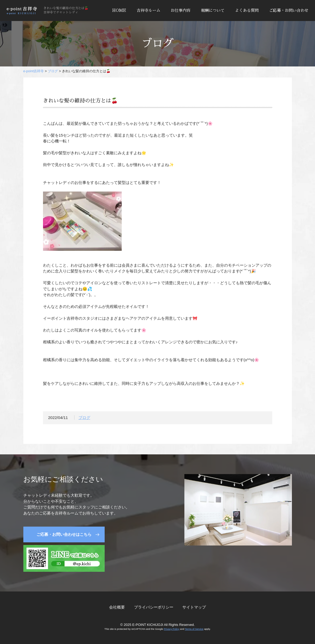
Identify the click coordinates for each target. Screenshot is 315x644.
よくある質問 (247, 10)
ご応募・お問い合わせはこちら (64, 534)
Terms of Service (194, 629)
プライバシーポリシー (154, 607)
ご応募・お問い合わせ (289, 10)
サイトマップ (194, 607)
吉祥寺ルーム (148, 10)
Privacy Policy (171, 629)
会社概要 (117, 607)
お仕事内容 (181, 10)
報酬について (213, 10)
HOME (119, 10)
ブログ (84, 419)
